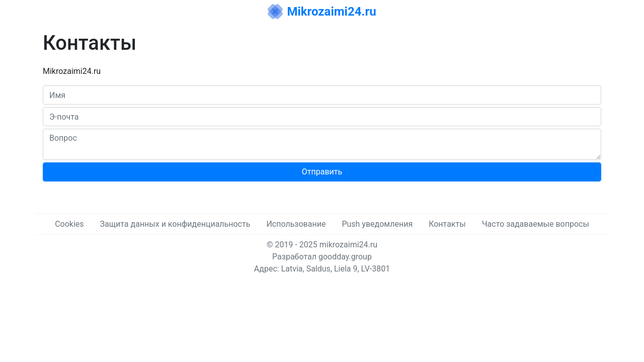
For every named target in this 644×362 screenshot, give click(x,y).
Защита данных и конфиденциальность (175, 224)
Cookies (69, 224)
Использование (296, 224)
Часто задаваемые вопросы (536, 224)
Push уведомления (377, 224)
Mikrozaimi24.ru (331, 12)
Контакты (447, 224)
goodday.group (345, 257)
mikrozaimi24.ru (348, 245)
